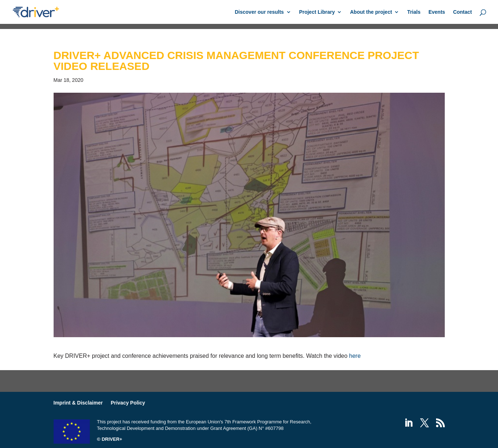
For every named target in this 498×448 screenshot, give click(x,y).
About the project (371, 12)
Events (437, 12)
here (355, 356)
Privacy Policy (128, 403)
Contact (463, 12)
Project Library (317, 12)
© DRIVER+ (110, 439)
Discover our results (259, 12)
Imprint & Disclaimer (78, 403)
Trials (414, 12)
